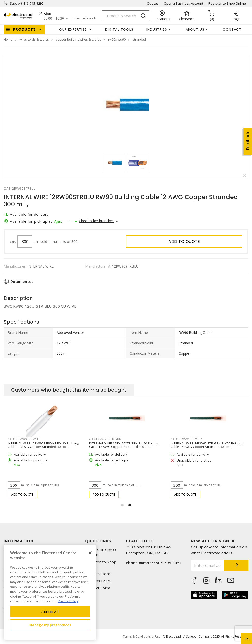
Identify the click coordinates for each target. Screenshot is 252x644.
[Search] (126, 16)
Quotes (153, 3)
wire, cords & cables (34, 39)
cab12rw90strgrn (105, 439)
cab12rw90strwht (24, 439)
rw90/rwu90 (117, 39)
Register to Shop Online (227, 3)
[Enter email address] (208, 565)
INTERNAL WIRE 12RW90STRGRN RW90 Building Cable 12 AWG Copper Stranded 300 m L (125, 445)
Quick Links (98, 541)
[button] (122, 505)
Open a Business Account (184, 3)
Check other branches (96, 221)
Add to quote (184, 241)
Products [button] (24, 29)
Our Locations (98, 574)
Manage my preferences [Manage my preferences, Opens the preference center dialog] (50, 625)
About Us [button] (195, 29)
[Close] (90, 553)
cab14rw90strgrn (187, 439)
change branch (85, 18)
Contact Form (98, 588)
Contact (232, 29)
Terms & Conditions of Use (142, 637)
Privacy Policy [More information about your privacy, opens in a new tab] (68, 601)
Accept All (50, 612)
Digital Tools (119, 29)
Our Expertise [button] (73, 29)
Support (16, 3)
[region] (50, 593)
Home (8, 39)
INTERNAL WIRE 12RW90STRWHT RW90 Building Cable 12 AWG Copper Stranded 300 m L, (43, 445)
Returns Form (98, 581)
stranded (139, 39)
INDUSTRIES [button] (157, 29)
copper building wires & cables (79, 39)
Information (18, 541)
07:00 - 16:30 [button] (54, 19)
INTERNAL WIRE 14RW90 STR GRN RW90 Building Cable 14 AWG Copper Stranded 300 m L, (207, 445)
